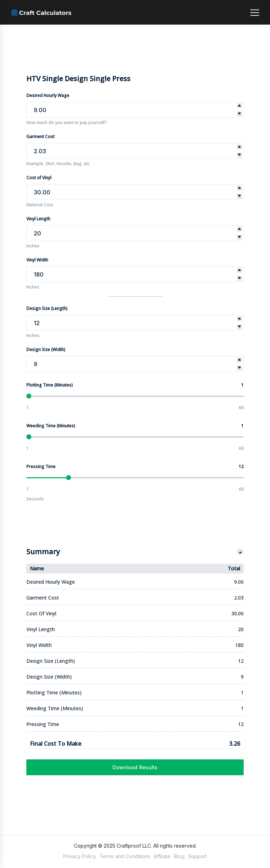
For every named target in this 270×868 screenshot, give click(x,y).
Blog (179, 856)
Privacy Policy (80, 856)
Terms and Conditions (125, 856)
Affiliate (162, 856)
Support (197, 856)
